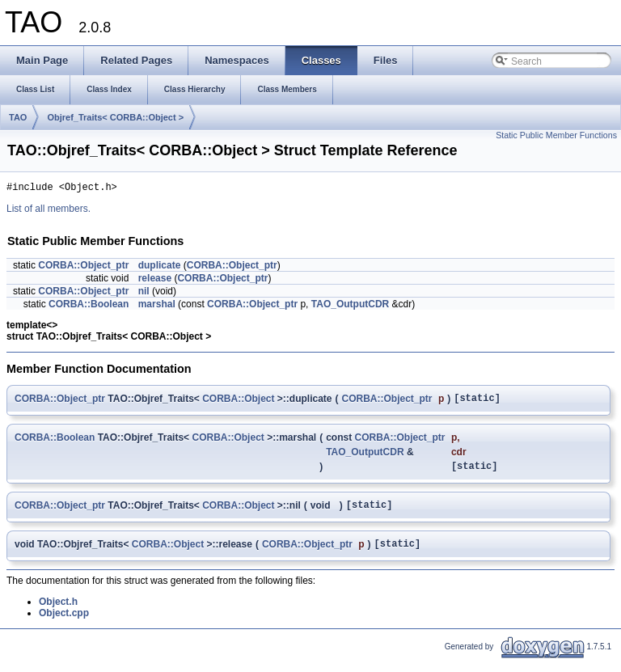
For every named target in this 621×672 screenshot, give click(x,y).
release (155, 281)
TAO (18, 117)
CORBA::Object (238, 402)
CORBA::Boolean (89, 306)
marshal (157, 306)
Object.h (58, 614)
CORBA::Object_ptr (83, 268)
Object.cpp (64, 625)
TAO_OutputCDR (350, 306)
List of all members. (49, 211)
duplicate (160, 268)
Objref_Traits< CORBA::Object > (115, 117)
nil (144, 294)
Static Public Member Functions (556, 135)
